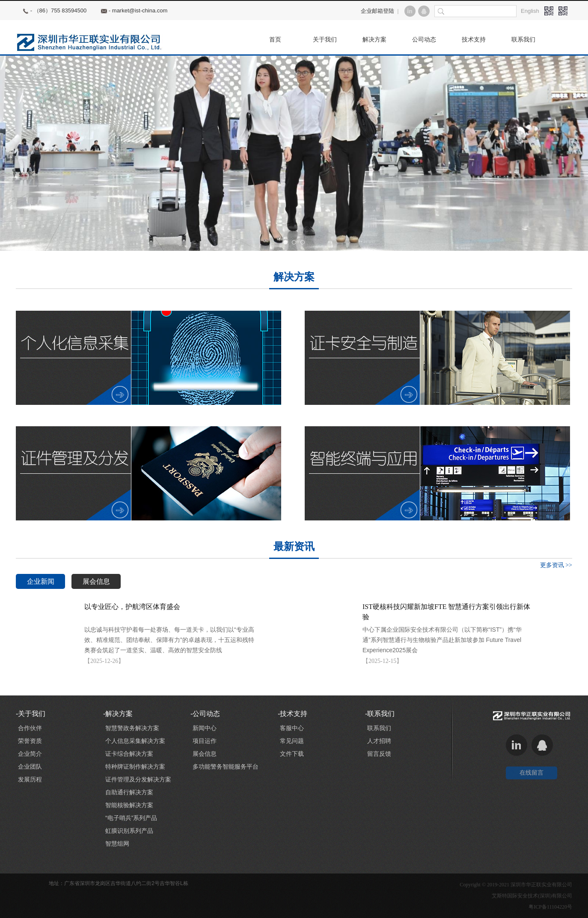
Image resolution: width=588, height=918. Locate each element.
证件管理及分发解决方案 (138, 779)
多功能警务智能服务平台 (226, 766)
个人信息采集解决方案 (135, 741)
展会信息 (96, 581)
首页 (275, 39)
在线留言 (532, 773)
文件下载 (292, 754)
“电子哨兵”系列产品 (131, 818)
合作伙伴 (30, 728)
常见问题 (292, 741)
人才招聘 (379, 741)
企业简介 (30, 754)
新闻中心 (205, 728)
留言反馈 (379, 754)
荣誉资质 (30, 741)
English (530, 11)
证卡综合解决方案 (129, 754)
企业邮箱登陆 (377, 11)
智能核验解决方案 (129, 805)
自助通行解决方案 (129, 792)
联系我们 (379, 728)
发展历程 (30, 779)
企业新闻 (41, 581)
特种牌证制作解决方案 (135, 766)
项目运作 (205, 741)
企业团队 (30, 766)
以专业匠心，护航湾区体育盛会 (132, 607)
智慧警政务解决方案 (132, 728)
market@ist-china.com (140, 10)
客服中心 (292, 728)
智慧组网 (117, 844)
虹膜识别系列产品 (129, 831)
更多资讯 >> (556, 565)
